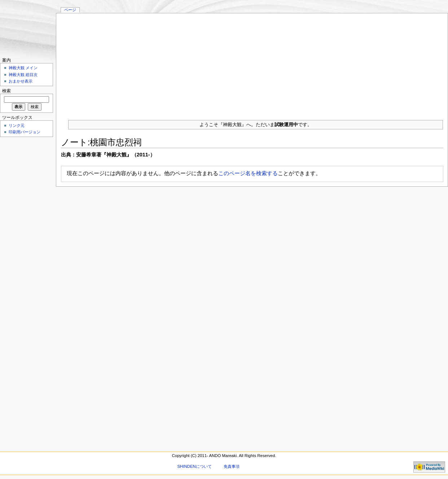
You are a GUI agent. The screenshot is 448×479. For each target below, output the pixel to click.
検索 (6, 91)
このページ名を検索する (248, 173)
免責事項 (232, 466)
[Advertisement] (252, 64)
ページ (70, 10)
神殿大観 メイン (23, 68)
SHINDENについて (194, 466)
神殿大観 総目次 (23, 75)
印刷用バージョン (25, 132)
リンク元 (17, 125)
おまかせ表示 (21, 81)
